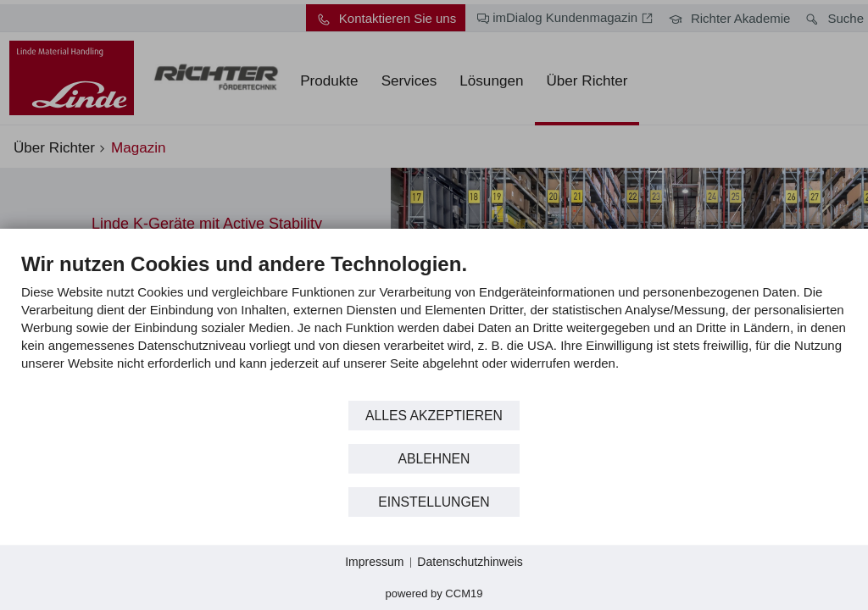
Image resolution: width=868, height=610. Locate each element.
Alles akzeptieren (434, 416)
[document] (434, 324)
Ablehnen (434, 459)
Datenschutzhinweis (470, 562)
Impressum (374, 562)
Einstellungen (434, 502)
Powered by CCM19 (434, 593)
